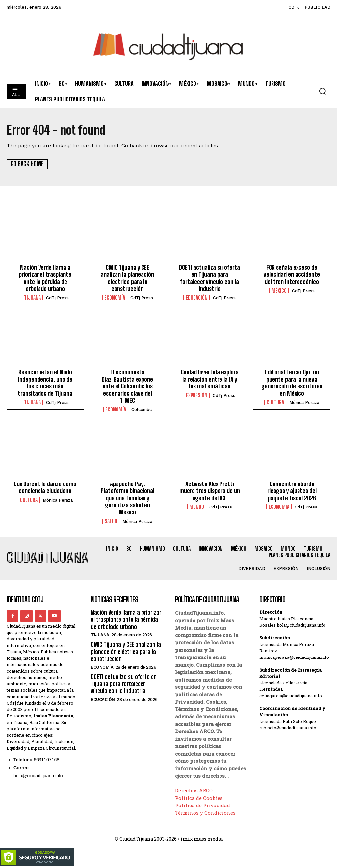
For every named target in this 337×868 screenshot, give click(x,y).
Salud (111, 521)
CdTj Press (57, 298)
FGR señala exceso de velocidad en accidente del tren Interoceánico (292, 274)
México (279, 290)
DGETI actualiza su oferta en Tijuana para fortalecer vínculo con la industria (209, 278)
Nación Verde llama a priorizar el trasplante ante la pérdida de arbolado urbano (45, 278)
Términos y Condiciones (205, 812)
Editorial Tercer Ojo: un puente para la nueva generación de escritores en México (292, 383)
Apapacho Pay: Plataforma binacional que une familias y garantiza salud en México (128, 498)
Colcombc (142, 409)
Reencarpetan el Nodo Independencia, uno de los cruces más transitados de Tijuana (45, 383)
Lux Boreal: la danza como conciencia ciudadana (45, 487)
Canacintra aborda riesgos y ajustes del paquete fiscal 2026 (292, 491)
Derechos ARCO (194, 790)
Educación (197, 298)
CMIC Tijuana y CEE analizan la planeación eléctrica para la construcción (127, 278)
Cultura (275, 402)
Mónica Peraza (304, 402)
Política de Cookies (199, 798)
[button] (323, 91)
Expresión (197, 395)
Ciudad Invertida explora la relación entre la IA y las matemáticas (210, 379)
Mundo (197, 507)
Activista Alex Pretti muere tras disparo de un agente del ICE (210, 491)
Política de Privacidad (203, 805)
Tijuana (32, 298)
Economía (115, 298)
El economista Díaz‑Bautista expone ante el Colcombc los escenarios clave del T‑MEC (127, 386)
